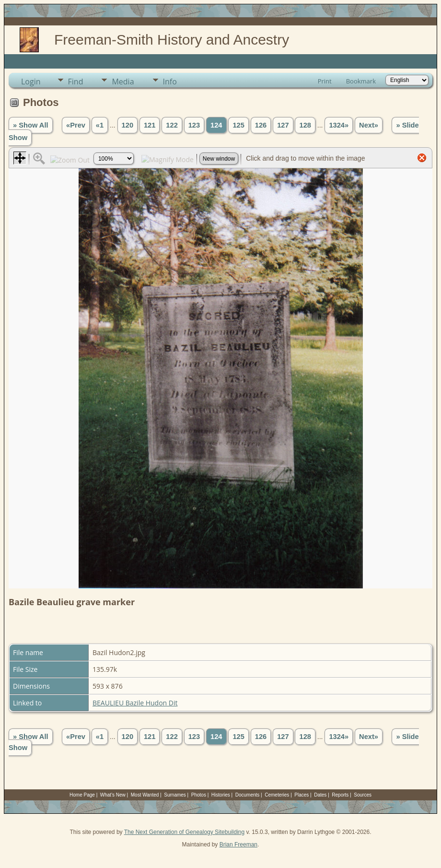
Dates (320, 795)
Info (170, 82)
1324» (339, 125)
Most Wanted (145, 795)
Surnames (175, 795)
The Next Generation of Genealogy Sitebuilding (185, 832)
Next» (369, 125)
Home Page (82, 795)
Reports (340, 795)
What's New (113, 795)
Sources (363, 795)
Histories (221, 795)
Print (325, 81)
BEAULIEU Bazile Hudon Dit (135, 703)
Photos (199, 795)
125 (238, 125)
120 (128, 125)
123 (194, 125)
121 (150, 125)
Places (302, 795)
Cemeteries (277, 795)
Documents (248, 795)
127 (283, 125)
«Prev (76, 125)
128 (305, 125)
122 (172, 125)
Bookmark (361, 81)
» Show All (31, 125)
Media (123, 82)
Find (76, 82)
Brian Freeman (238, 845)
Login (31, 82)
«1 (100, 125)
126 (261, 125)
